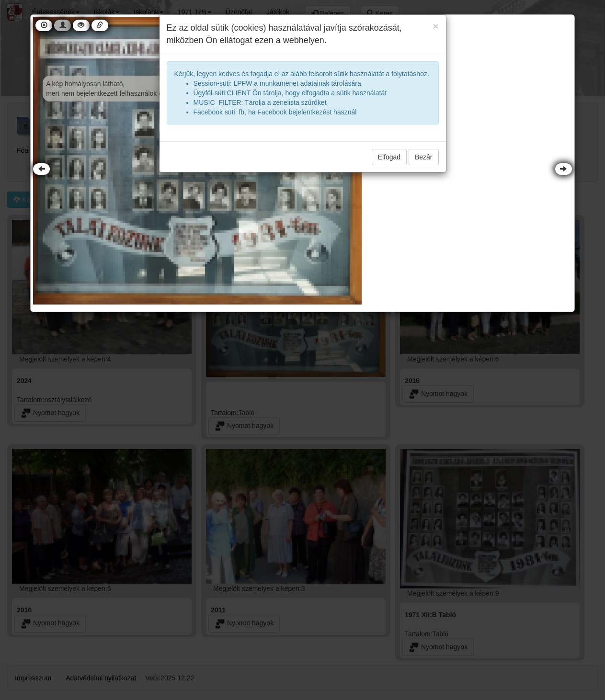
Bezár (424, 157)
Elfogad (389, 157)
